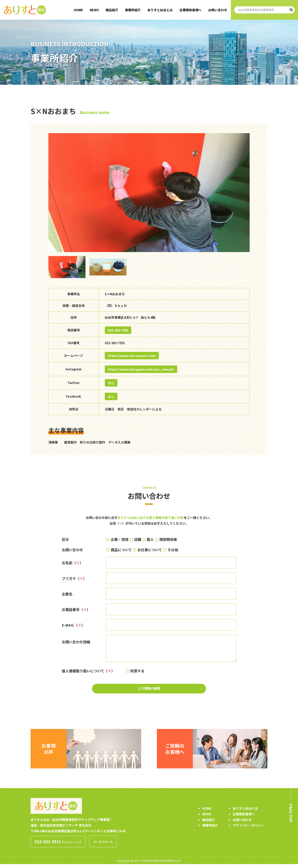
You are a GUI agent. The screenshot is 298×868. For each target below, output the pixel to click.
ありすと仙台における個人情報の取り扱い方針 (151, 518)
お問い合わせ (218, 10)
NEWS (94, 10)
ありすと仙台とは (160, 10)
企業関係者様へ (190, 10)
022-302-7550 (118, 330)
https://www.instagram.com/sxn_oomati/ (141, 369)
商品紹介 (112, 10)
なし (111, 383)
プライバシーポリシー (248, 829)
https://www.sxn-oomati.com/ (132, 356)
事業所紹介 (133, 10)
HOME (78, 10)
